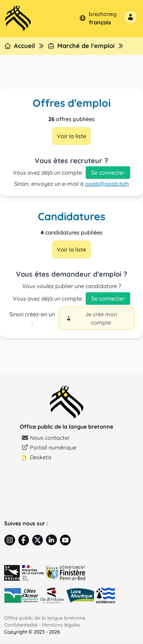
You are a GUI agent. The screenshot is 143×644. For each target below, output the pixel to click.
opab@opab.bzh (107, 184)
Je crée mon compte (91, 318)
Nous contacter (46, 438)
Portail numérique (49, 447)
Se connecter (108, 173)
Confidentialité (21, 625)
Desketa (36, 457)
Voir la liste (71, 136)
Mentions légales (61, 625)
